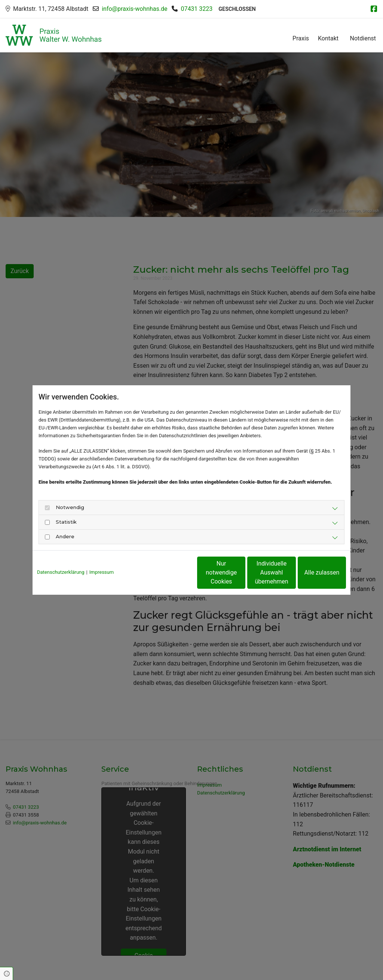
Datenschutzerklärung (61, 572)
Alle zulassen (312, 572)
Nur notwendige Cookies (169, 572)
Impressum (102, 572)
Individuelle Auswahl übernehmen (240, 572)
